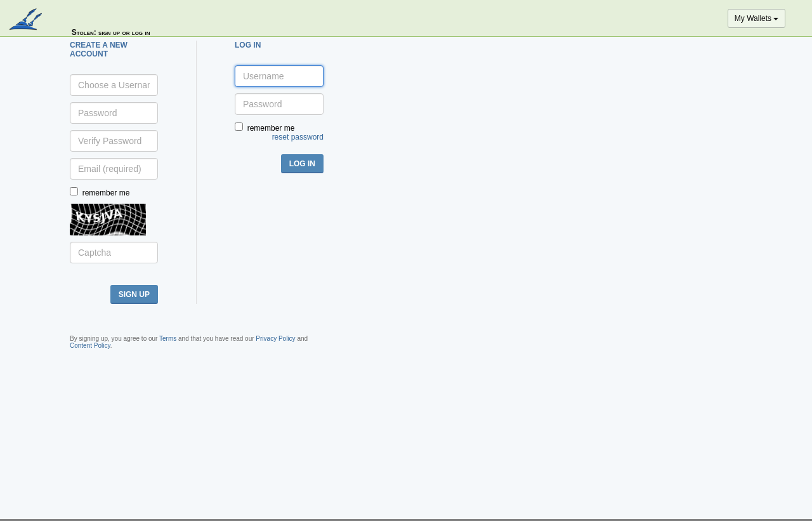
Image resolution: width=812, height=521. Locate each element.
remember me (106, 193)
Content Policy (90, 346)
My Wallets (757, 18)
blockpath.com (27, 20)
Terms (168, 339)
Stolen (83, 32)
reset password (298, 137)
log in (302, 164)
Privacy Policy (275, 339)
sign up (134, 294)
